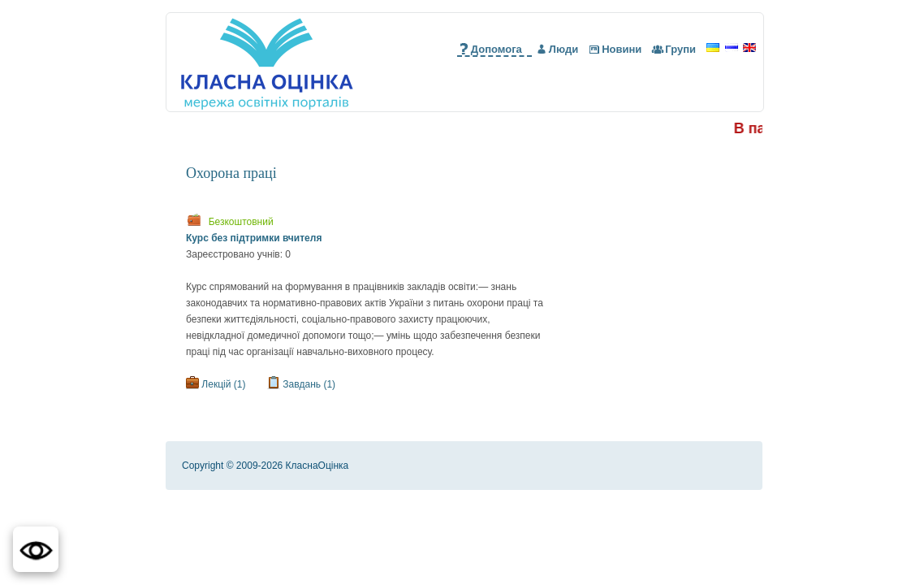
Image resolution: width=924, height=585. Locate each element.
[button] (36, 549)
